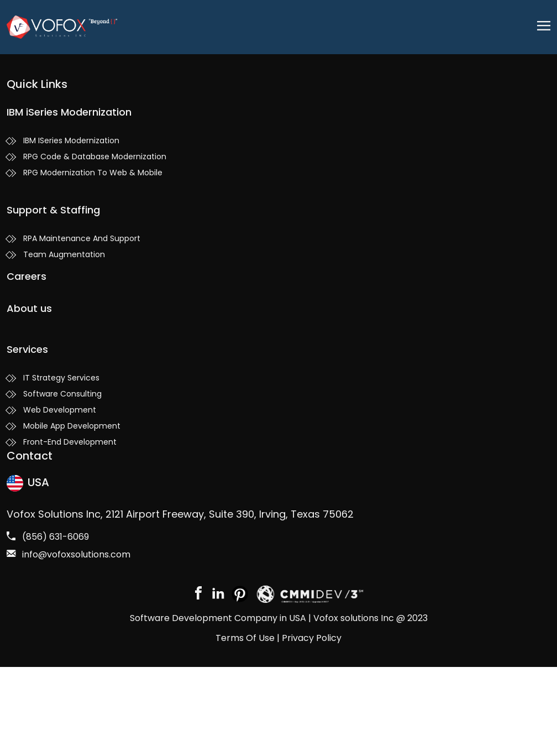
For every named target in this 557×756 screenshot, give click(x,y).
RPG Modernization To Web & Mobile (93, 173)
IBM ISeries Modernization (71, 140)
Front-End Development (70, 442)
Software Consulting (62, 394)
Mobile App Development (72, 426)
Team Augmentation (64, 254)
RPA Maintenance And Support (82, 238)
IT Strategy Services (61, 378)
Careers (27, 276)
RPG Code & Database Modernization (95, 157)
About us (29, 308)
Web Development (60, 410)
